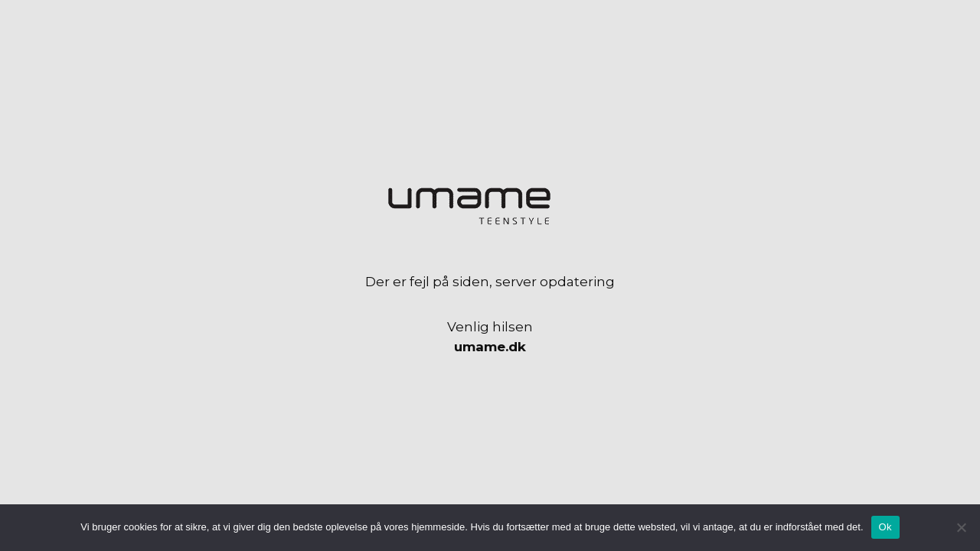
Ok (885, 527)
